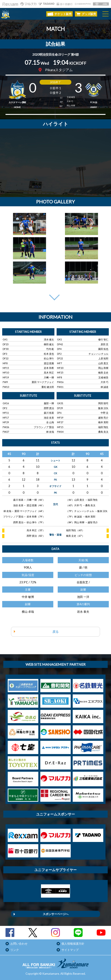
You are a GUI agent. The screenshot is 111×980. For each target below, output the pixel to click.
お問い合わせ (19, 944)
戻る (55, 632)
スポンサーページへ (56, 914)
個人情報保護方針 (73, 944)
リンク (15, 950)
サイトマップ (70, 950)
